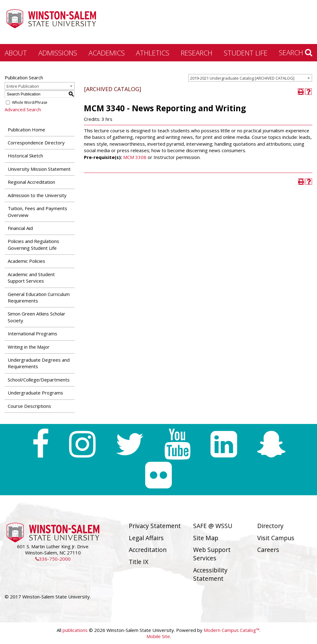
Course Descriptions (29, 406)
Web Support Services (212, 554)
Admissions (58, 53)
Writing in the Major (29, 347)
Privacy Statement (155, 526)
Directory (270, 526)
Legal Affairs (146, 538)
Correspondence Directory (36, 143)
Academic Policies (26, 261)
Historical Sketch (25, 156)
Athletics (153, 53)
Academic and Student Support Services (31, 278)
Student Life (246, 53)
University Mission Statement (39, 169)
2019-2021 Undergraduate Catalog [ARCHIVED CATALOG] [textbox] (242, 78)
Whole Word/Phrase (30, 102)
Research (197, 53)
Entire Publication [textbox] (23, 86)
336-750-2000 (53, 559)
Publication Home (26, 130)
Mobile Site (158, 636)
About (16, 53)
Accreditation (148, 550)
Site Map (206, 538)
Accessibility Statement (210, 574)
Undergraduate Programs (35, 393)
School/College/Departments (39, 380)
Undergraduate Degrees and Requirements (39, 363)
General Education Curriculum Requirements (39, 297)
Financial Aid (20, 228)
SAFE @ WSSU (213, 526)
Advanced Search (23, 109)
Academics (107, 53)
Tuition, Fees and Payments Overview (37, 212)
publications (75, 630)
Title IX (139, 562)
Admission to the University (37, 195)
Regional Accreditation (31, 182)
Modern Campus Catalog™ (232, 630)
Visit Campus (276, 538)
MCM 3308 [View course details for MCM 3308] (135, 157)
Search (296, 52)
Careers (268, 550)
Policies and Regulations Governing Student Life (33, 244)
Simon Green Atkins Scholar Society (37, 317)
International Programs (33, 333)
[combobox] (250, 78)
